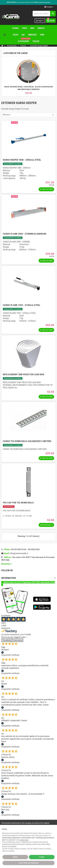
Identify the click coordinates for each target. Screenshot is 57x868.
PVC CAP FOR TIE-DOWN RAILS (18, 503)
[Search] (44, 14)
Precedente (7, 640)
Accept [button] (42, 857)
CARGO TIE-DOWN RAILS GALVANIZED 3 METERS (27, 441)
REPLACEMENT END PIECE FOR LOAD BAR (24, 374)
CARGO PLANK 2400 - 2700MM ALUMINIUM (25, 234)
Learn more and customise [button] (28, 863)
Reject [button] (15, 857)
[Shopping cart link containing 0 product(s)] (51, 21)
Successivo (18, 640)
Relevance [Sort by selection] (7, 115)
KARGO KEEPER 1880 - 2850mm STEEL (22, 160)
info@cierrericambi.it (19, 553)
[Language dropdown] (49, 7)
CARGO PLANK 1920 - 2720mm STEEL (22, 305)
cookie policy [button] (24, 840)
